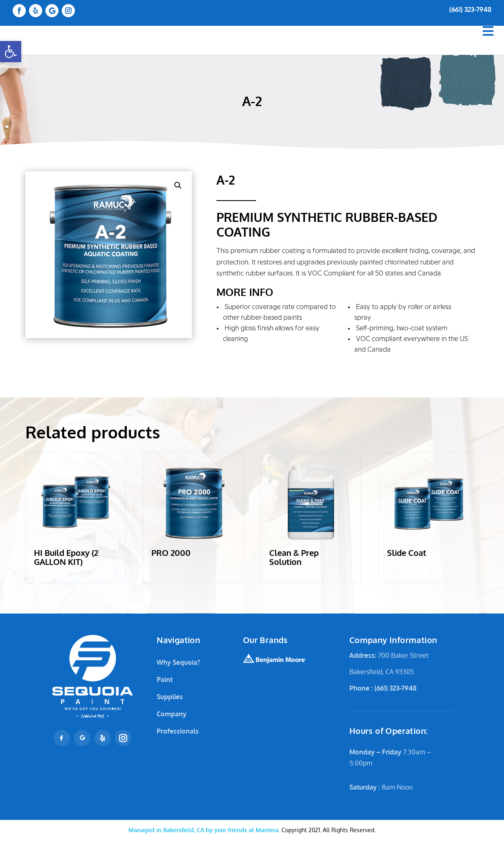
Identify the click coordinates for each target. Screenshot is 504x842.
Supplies (170, 697)
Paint (165, 679)
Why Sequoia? (178, 662)
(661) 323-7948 (470, 9)
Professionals (178, 731)
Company (172, 714)
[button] (11, 52)
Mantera (204, 830)
